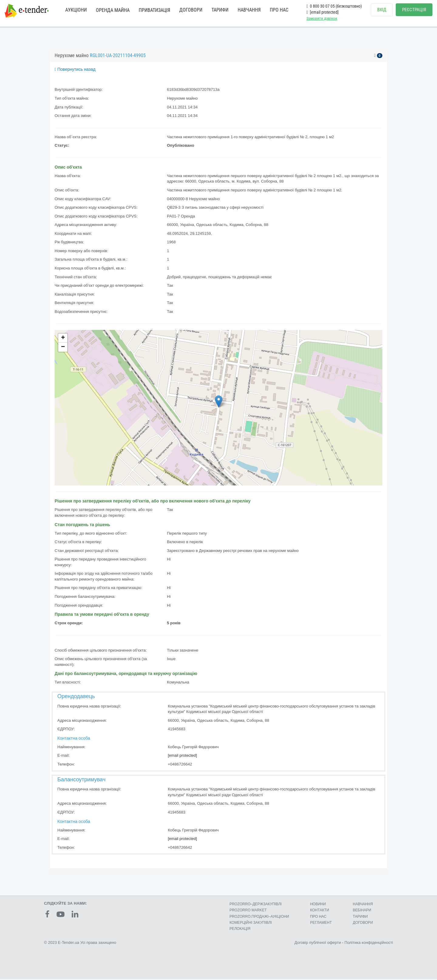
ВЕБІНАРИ (362, 911)
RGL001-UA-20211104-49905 (118, 56)
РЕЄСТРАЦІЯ (414, 10)
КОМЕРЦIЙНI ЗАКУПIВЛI (251, 923)
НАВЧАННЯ (249, 10)
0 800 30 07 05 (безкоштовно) (334, 6)
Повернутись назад (75, 70)
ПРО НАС (279, 10)
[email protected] (182, 757)
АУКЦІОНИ (76, 10)
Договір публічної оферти (318, 943)
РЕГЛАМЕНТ (321, 923)
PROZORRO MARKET (248, 911)
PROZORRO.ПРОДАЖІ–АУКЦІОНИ (259, 917)
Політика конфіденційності (369, 943)
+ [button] (63, 339)
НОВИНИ (318, 905)
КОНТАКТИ (320, 911)
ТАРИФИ (220, 10)
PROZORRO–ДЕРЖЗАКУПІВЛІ (256, 905)
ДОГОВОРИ (191, 10)
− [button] (63, 348)
